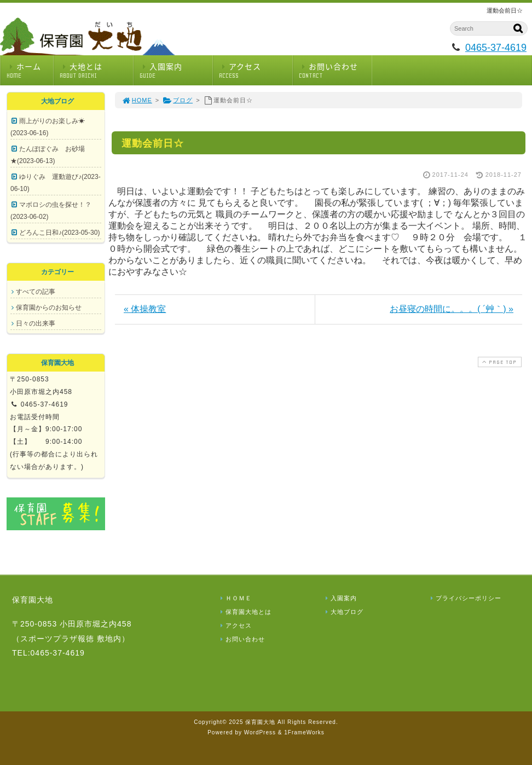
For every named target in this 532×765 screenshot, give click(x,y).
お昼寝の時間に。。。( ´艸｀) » (452, 309)
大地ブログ (343, 612)
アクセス (256, 70)
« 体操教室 (145, 309)
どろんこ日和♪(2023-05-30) (59, 233)
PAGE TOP (499, 362)
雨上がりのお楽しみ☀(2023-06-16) (48, 127)
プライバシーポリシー (465, 598)
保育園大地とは (245, 612)
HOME (137, 100)
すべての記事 (36, 292)
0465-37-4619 (496, 48)
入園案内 (176, 70)
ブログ (178, 100)
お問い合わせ (336, 70)
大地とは (96, 70)
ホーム (30, 70)
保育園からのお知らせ (49, 308)
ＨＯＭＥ (235, 598)
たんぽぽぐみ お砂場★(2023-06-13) (48, 155)
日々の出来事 (36, 323)
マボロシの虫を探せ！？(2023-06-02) (51, 211)
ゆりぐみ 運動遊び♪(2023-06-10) (56, 183)
